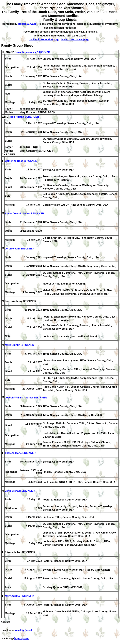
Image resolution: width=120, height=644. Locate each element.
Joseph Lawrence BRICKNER (32, 52)
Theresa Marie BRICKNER (20, 453)
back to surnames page (75, 40)
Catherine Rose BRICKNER (21, 161)
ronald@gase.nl (24, 630)
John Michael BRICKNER (20, 491)
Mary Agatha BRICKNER (19, 596)
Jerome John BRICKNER (20, 249)
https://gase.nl (22, 638)
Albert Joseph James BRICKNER (24, 214)
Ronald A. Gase (27, 24)
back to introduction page (44, 40)
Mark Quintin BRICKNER (19, 345)
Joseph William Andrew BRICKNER (26, 398)
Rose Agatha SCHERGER (24, 117)
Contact (5, 622)
